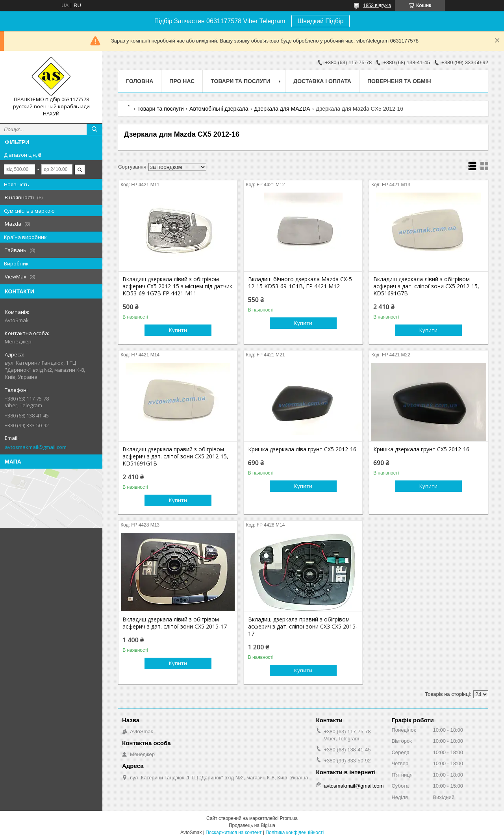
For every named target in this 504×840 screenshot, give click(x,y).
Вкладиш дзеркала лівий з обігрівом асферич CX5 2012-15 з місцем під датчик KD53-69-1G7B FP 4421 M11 (177, 286)
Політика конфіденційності (295, 833)
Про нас (182, 81)
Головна (140, 81)
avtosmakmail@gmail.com (36, 447)
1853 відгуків (377, 6)
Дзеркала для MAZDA (282, 109)
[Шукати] (94, 129)
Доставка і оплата (322, 81)
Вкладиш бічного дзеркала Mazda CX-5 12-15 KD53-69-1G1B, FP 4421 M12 (300, 283)
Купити (178, 330)
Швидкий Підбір (321, 21)
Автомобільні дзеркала (219, 109)
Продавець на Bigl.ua (252, 825)
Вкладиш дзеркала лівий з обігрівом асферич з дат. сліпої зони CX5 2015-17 (175, 623)
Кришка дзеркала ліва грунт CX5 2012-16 (302, 449)
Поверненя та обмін (399, 81)
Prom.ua (289, 818)
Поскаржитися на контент (233, 833)
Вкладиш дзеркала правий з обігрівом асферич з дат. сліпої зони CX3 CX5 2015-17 (303, 627)
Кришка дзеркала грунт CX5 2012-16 (421, 449)
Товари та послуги (240, 81)
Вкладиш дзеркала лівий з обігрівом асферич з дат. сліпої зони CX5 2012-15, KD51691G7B (426, 286)
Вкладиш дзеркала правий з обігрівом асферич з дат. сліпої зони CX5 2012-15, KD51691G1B (175, 456)
